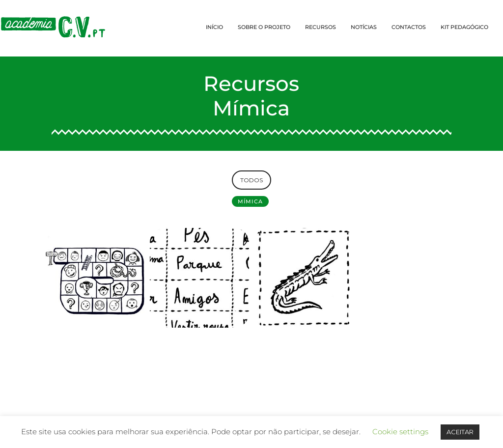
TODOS (251, 180)
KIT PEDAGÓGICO (464, 27)
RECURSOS (321, 27)
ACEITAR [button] (460, 432)
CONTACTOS (409, 27)
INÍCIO (214, 27)
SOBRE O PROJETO (264, 27)
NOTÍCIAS (364, 27)
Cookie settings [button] (400, 432)
